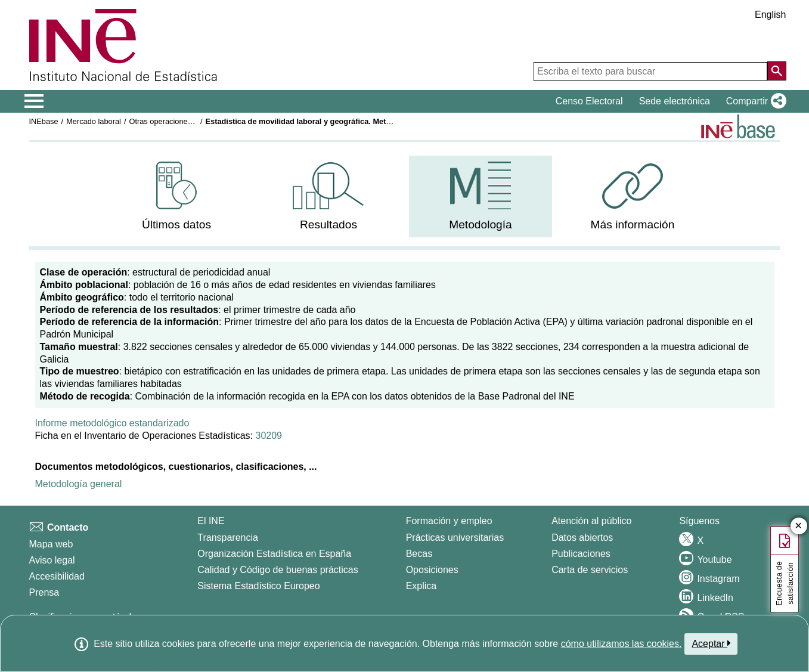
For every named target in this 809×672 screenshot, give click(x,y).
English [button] (770, 15)
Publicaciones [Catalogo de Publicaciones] (581, 554)
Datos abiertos (582, 538)
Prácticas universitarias (455, 538)
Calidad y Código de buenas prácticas (278, 570)
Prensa (44, 592)
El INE (211, 521)
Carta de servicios (590, 570)
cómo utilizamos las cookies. (622, 644)
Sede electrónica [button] (675, 101)
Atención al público (591, 521)
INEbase (44, 121)
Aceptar (711, 643)
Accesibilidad (57, 576)
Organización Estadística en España (274, 554)
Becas (419, 554)
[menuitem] (176, 196)
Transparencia (228, 538)
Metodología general (79, 484)
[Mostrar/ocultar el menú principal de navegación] (34, 101)
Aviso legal (52, 560)
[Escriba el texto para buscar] (650, 72)
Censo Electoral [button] (589, 101)
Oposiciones (432, 570)
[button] (754, 101)
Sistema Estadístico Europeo (258, 586)
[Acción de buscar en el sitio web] (777, 71)
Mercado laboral (94, 121)
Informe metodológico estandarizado (112, 423)
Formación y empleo (449, 521)
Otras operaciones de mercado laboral (194, 121)
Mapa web (51, 544)
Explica (421, 586)
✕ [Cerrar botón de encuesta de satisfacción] (799, 526)
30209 (269, 436)
